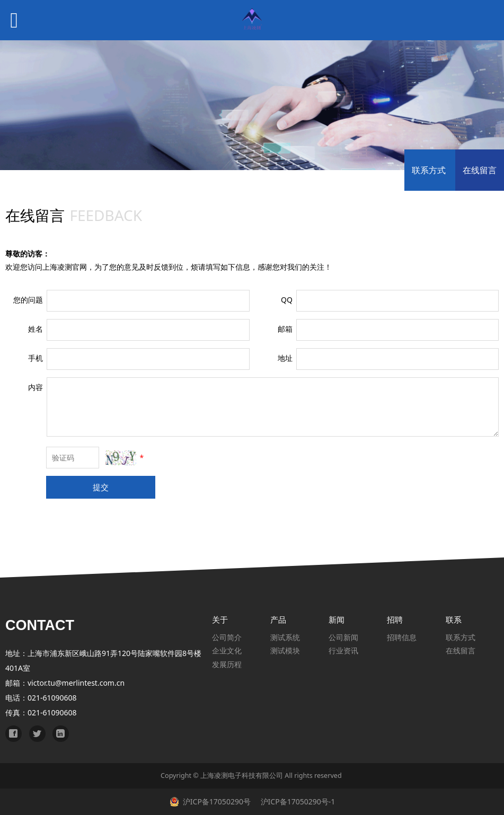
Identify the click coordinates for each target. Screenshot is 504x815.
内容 (36, 387)
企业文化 (227, 650)
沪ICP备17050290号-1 (297, 801)
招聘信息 (402, 637)
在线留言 (480, 170)
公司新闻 (343, 637)
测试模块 (285, 650)
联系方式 (429, 170)
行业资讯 (343, 650)
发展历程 (227, 664)
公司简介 (227, 637)
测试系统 (285, 637)
